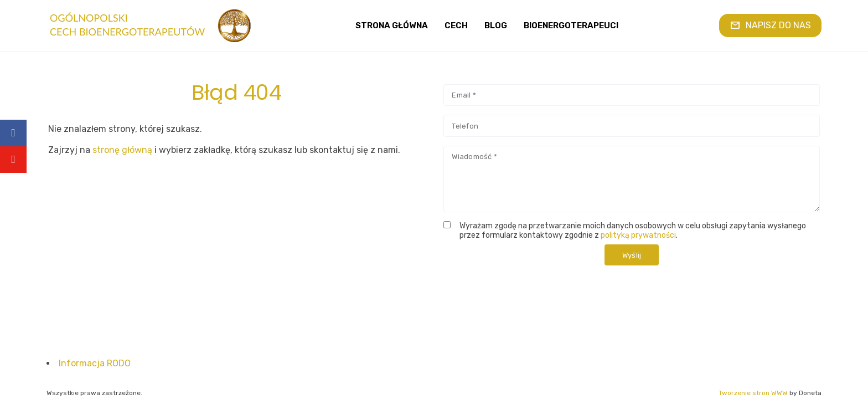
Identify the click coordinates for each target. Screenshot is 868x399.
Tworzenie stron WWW (753, 393)
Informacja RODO (95, 363)
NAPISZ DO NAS (770, 25)
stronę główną (122, 150)
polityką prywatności (638, 235)
